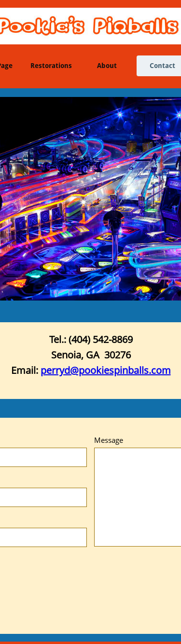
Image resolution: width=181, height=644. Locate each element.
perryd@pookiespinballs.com (106, 370)
